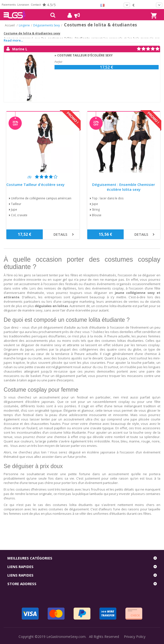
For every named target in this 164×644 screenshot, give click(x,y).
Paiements (9, 5)
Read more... (13, 40)
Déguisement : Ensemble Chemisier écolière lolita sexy (124, 187)
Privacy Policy (135, 637)
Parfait (58, 62)
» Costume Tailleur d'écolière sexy (84, 55)
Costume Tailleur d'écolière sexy (35, 185)
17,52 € (107, 67)
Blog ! (75, 15)
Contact (36, 5)
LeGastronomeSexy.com (66, 637)
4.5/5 (49, 5)
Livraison (23, 5)
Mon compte (68, 15)
